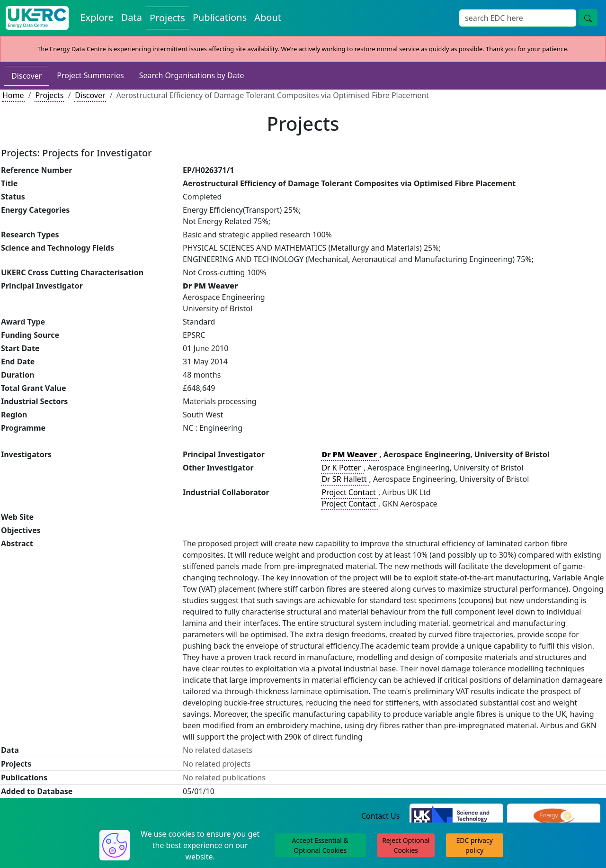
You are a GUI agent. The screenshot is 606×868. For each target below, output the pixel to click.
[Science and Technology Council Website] (456, 816)
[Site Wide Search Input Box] (518, 18)
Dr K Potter (342, 468)
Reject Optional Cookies (406, 845)
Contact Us (380, 816)
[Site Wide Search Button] (588, 18)
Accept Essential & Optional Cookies (320, 845)
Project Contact (349, 492)
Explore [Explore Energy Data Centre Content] (97, 17)
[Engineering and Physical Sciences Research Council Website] (554, 816)
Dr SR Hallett (345, 479)
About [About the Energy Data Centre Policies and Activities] (268, 17)
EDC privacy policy (475, 845)
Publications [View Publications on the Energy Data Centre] (220, 17)
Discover (27, 76)
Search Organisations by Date (192, 75)
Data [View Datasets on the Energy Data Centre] (132, 17)
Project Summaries (90, 75)
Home (13, 95)
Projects (49, 95)
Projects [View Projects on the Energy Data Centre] (167, 18)
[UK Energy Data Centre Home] (37, 18)
